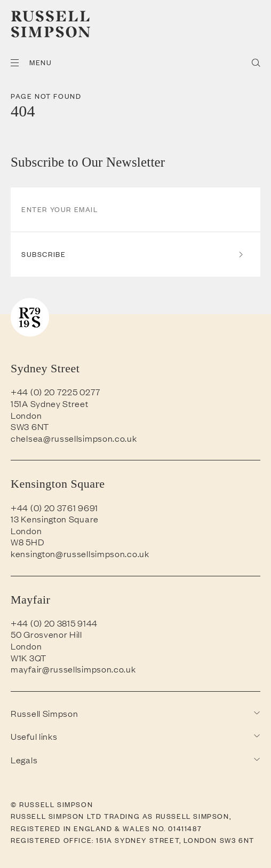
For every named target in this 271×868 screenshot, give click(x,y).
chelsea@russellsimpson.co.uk (74, 438)
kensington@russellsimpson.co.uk (80, 553)
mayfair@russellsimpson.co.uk (73, 669)
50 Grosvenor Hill (46, 634)
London (26, 415)
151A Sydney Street (50, 403)
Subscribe (133, 254)
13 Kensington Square (55, 519)
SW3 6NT (30, 426)
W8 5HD (27, 542)
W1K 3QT (29, 658)
